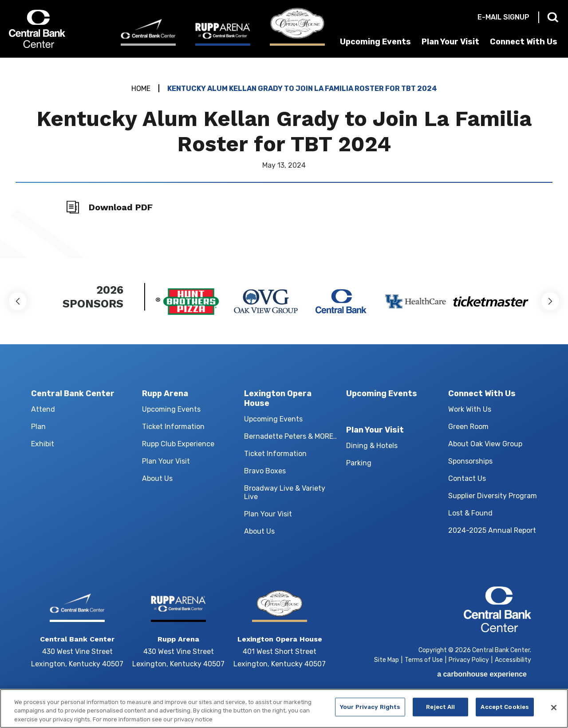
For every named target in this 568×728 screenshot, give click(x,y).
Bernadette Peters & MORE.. (290, 436)
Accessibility (513, 660)
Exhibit (43, 444)
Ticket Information (173, 427)
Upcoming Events (375, 42)
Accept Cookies (505, 711)
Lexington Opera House (278, 398)
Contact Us (467, 478)
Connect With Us (524, 42)
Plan (38, 427)
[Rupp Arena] (223, 34)
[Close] (554, 712)
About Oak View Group (485, 444)
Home (141, 89)
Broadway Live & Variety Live (285, 492)
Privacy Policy (469, 660)
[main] (284, 158)
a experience (482, 674)
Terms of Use (424, 660)
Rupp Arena (165, 394)
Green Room (468, 427)
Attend (43, 409)
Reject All (440, 711)
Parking (359, 463)
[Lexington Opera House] (297, 27)
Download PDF (121, 207)
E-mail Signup (503, 17)
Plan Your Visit (450, 42)
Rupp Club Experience (178, 444)
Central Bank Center (57, 29)
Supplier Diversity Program (493, 496)
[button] (18, 301)
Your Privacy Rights (370, 711)
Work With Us (470, 409)
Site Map (387, 660)
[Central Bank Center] (148, 32)
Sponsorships (470, 461)
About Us (157, 478)
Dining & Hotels (372, 446)
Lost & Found (470, 513)
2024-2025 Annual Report (492, 530)
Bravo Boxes (265, 471)
